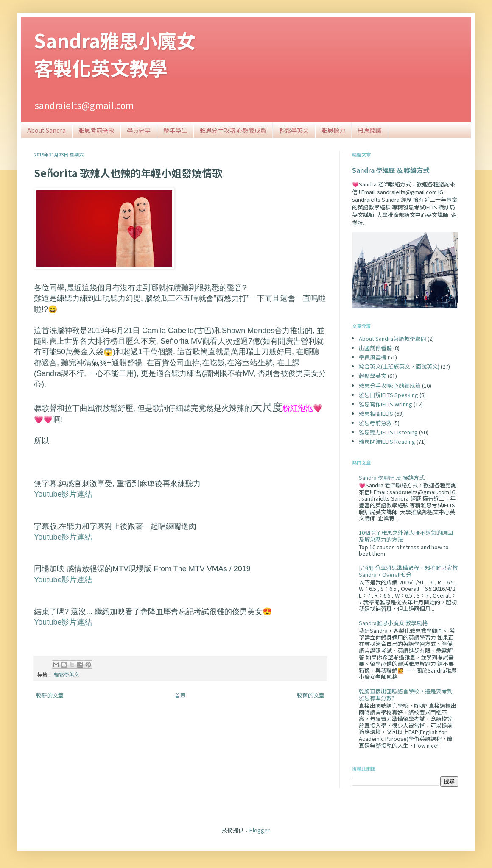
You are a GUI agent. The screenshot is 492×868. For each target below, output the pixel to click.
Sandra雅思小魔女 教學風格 (393, 623)
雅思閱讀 (370, 130)
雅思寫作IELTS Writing (386, 404)
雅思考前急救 (96, 130)
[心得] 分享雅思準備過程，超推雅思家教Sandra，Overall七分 (408, 571)
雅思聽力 (333, 130)
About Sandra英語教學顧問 (393, 338)
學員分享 (139, 130)
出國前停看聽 (375, 348)
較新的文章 (50, 695)
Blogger (259, 830)
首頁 (180, 695)
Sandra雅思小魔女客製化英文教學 (115, 54)
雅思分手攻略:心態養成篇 (233, 130)
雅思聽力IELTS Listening (388, 432)
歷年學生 (175, 130)
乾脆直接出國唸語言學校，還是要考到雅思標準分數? (406, 694)
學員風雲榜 (373, 357)
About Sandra (46, 130)
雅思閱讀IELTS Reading (387, 441)
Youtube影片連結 (63, 494)
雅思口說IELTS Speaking (389, 395)
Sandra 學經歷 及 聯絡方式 (391, 170)
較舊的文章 (311, 695)
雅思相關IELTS (376, 413)
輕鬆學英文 (294, 130)
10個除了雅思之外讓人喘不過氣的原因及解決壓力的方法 (406, 536)
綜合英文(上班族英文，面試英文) (399, 366)
